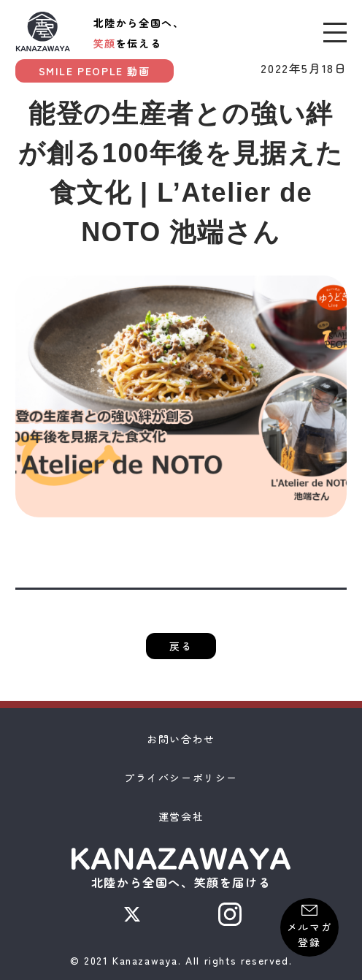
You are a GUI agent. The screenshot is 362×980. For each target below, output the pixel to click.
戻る (181, 646)
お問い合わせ (181, 739)
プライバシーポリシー (181, 778)
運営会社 (181, 816)
